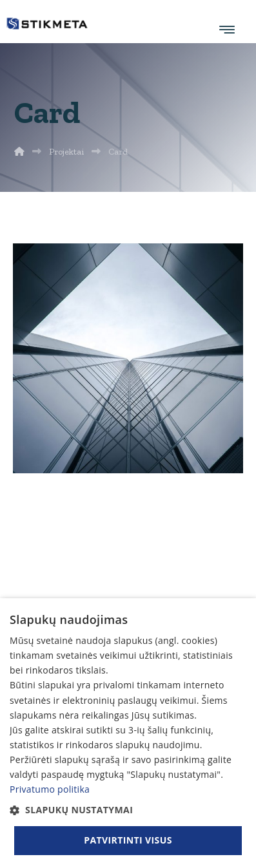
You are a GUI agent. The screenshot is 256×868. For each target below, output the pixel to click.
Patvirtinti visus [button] (128, 840)
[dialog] (128, 733)
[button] (128, 810)
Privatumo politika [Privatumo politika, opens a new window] (50, 789)
